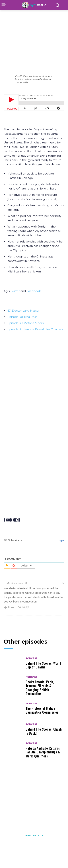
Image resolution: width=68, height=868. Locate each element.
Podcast (17, 15)
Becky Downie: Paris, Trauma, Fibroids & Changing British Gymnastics (40, 688)
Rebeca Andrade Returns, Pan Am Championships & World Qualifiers (43, 752)
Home (7, 15)
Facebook (34, 291)
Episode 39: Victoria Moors (25, 323)
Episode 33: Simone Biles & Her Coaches (35, 329)
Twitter (15, 291)
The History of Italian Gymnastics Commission (42, 710)
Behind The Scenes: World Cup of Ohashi (43, 665)
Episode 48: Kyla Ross (22, 317)
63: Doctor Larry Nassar (23, 311)
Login (60, 540)
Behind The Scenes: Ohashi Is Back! (44, 731)
